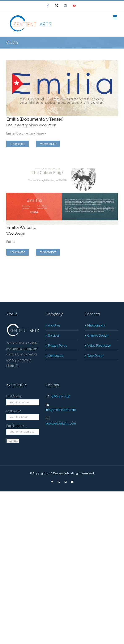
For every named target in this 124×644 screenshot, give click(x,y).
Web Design (16, 233)
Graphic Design (98, 336)
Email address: (16, 426)
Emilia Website (21, 227)
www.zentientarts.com (61, 423)
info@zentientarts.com (61, 410)
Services (54, 336)
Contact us (55, 356)
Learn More (18, 144)
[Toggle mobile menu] (116, 17)
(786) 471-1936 (61, 396)
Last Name (14, 411)
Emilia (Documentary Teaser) (35, 119)
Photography (96, 325)
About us (54, 325)
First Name (14, 396)
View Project (48, 144)
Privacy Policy (58, 346)
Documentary (17, 125)
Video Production (42, 125)
